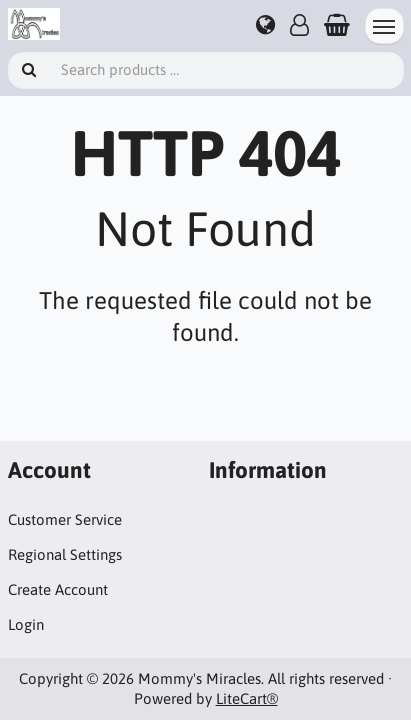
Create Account (58, 589)
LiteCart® (247, 698)
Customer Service (65, 519)
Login (26, 624)
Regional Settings (65, 554)
